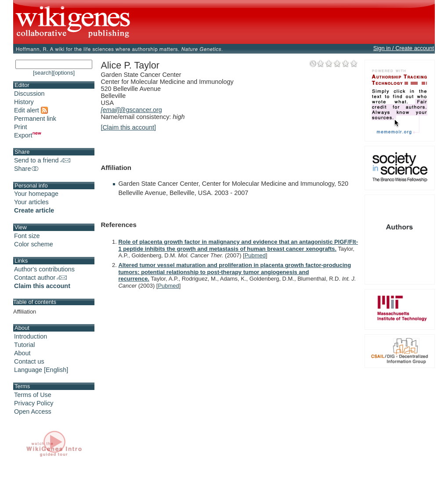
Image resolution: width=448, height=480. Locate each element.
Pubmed (255, 255)
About (22, 353)
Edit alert (31, 110)
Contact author (40, 278)
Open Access (33, 411)
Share (27, 169)
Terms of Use (33, 395)
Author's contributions (44, 269)
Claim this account (42, 286)
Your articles (31, 202)
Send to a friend (42, 160)
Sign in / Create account (404, 48)
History (24, 102)
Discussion (29, 94)
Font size (27, 236)
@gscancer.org (131, 110)
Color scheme (34, 244)
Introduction (31, 336)
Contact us (29, 361)
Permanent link (35, 119)
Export (28, 135)
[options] (64, 73)
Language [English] (41, 370)
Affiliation (25, 312)
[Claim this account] (128, 127)
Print (21, 127)
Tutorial (24, 345)
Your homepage (36, 194)
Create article (34, 210)
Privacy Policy (34, 403)
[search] (43, 73)
